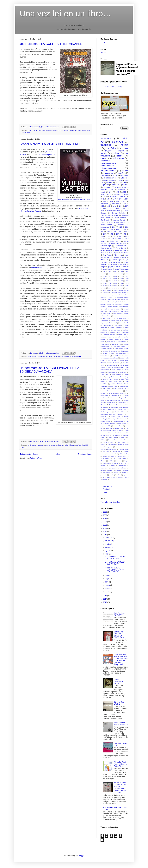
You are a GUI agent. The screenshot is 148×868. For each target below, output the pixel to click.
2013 (124, 201)
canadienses (106, 463)
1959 (104, 283)
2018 (109, 194)
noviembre (109, 541)
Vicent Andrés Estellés (117, 222)
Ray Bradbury (119, 433)
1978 (124, 234)
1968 (29, 445)
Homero (103, 253)
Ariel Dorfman (124, 307)
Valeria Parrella (112, 454)
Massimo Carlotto (119, 220)
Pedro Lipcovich (110, 424)
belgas (126, 461)
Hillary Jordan (124, 351)
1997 (121, 288)
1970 (116, 283)
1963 (108, 232)
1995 (116, 288)
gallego (114, 468)
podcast (126, 267)
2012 (124, 192)
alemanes (41, 445)
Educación (125, 178)
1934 (110, 278)
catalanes (125, 176)
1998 (121, 199)
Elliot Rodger (107, 325)
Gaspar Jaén (111, 342)
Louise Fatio (104, 395)
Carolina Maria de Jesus (118, 243)
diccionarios (122, 466)
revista (119, 475)
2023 (105, 522)
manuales (113, 197)
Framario (126, 332)
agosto (108, 551)
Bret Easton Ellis (108, 318)
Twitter (105, 492)
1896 (116, 274)
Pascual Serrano (118, 421)
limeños (117, 470)
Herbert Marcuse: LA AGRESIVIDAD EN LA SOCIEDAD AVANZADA (49, 370)
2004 (111, 201)
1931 (104, 278)
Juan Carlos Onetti (115, 381)
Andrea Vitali (107, 302)
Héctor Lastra (105, 356)
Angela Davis (117, 302)
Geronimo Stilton (119, 346)
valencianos (118, 158)
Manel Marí (105, 220)
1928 (127, 227)
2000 (127, 199)
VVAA (102, 222)
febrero (108, 588)
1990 (108, 236)
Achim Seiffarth (124, 290)
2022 (115, 290)
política (78, 445)
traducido (27, 133)
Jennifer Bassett (112, 365)
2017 (102, 211)
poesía (104, 153)
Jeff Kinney (125, 253)
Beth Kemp (117, 314)
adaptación (105, 185)
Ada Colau (106, 293)
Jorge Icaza (104, 374)
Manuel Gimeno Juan (114, 400)
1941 (104, 281)
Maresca (103, 405)
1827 (110, 272)
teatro (117, 269)
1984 (116, 286)
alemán (34, 445)
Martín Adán (122, 409)
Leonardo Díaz (105, 391)
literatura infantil (109, 180)
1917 (121, 276)
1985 (121, 286)
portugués (107, 187)
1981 (105, 208)
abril (107, 582)
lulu (104, 43)
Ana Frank (125, 300)
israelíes (110, 470)
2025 (105, 515)
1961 (114, 206)
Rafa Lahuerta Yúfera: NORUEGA (121, 724)
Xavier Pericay (105, 459)
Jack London (112, 360)
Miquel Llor (104, 260)
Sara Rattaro (125, 440)
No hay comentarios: (52, 127)
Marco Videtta (122, 403)
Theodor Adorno (124, 449)
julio (107, 554)
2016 (124, 183)
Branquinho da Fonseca (121, 316)
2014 (102, 194)
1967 (121, 232)
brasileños (122, 190)
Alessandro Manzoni (114, 300)
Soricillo (103, 445)
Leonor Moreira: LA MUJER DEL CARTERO (50, 144)
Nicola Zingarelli (113, 419)
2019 (29, 357)
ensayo (48, 445)
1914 (116, 276)
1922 (127, 276)
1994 (111, 192)
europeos (49, 357)
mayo (107, 579)
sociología (106, 477)
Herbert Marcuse (70, 445)
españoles (42, 357)
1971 (127, 206)
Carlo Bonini (104, 321)
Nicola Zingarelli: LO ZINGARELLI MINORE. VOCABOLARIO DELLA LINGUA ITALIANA (120, 788)
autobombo (104, 204)
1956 (118, 229)
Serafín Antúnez (108, 442)
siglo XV (126, 475)
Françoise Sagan (106, 337)
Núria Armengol (105, 421)
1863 (121, 272)
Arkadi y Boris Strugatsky (112, 309)
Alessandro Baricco (114, 211)
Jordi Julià (123, 372)
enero (108, 592)
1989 (102, 236)
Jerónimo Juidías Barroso (116, 367)
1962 (102, 232)
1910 (110, 276)
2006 (117, 192)
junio (107, 575)
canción (123, 265)
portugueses (105, 227)
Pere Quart (110, 428)
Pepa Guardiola (105, 426)
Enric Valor (117, 325)
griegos (110, 267)
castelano (123, 463)
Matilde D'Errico (120, 412)
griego (103, 267)
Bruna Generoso (121, 318)
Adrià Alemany (105, 295)
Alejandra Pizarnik (106, 297)
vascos (105, 480)
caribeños (115, 463)
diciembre (109, 538)
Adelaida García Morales (119, 293)
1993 (111, 208)
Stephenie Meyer (123, 445)
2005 (115, 176)
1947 (124, 204)
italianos (120, 156)
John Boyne (118, 255)
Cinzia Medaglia (106, 246)
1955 (102, 206)
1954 (108, 199)
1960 (108, 206)
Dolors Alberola (124, 323)
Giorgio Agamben (106, 250)
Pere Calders (118, 426)
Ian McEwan (117, 356)
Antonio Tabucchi (113, 307)
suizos (127, 477)
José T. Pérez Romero (110, 379)
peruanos (123, 197)
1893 (110, 274)
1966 (110, 283)
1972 (105, 234)
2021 (105, 239)
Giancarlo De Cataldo (122, 349)
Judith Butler (113, 386)
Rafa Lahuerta (118, 431)
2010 (124, 187)
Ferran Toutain (116, 332)
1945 (116, 281)
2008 (117, 187)
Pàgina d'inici (108, 486)
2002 (105, 201)
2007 (118, 201)
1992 (114, 236)
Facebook (106, 489)
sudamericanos (107, 166)
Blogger (82, 856)
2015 (110, 290)
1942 (102, 199)
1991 (110, 288)
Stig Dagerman (108, 447)
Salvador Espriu (113, 440)
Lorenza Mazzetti (120, 218)
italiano (116, 153)
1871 (127, 272)
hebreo (103, 470)
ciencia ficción (37, 130)
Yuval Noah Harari (120, 459)
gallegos (123, 468)
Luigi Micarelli (115, 395)
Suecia (118, 447)
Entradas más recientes (29, 454)
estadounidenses (48, 130)
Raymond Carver (107, 190)
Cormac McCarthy (118, 213)
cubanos (112, 466)
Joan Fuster (107, 255)
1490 (104, 272)
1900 (127, 274)
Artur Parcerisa (113, 311)
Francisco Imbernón (109, 335)
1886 (104, 274)
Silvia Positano (121, 442)
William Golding (124, 454)
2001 (104, 290)
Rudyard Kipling (112, 438)
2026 (105, 512)
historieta (121, 225)
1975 (127, 283)
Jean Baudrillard (114, 363)
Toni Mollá (106, 452)
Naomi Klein (115, 416)
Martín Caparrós (106, 412)
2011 (121, 236)
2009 (117, 183)
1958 (127, 281)
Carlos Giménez (116, 321)
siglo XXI (79, 357)
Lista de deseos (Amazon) (112, 87)
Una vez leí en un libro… (65, 13)
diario (105, 197)
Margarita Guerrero (115, 405)
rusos (110, 269)
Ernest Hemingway (116, 328)
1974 (29, 130)
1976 (118, 234)
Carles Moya (115, 241)
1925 (120, 227)
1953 (121, 281)
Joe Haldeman (64, 130)
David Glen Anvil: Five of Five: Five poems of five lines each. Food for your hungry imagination (121, 660)
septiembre (110, 547)
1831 (116, 272)
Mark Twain (114, 407)
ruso (104, 269)
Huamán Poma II (121, 353)
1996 (118, 208)
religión (111, 475)
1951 (105, 229)
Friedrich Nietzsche (115, 339)
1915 (114, 227)
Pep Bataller (122, 424)
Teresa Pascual (112, 449)
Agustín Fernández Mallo (119, 295)
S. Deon (122, 438)
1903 (104, 276)
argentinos (109, 173)
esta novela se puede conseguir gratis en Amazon (75, 199)
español (35, 357)
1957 (124, 229)
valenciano (105, 176)
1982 (110, 286)
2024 (105, 518)
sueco (113, 477)
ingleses (125, 185)
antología (114, 265)
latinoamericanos (108, 168)
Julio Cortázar (124, 386)
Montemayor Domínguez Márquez (112, 414)
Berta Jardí (107, 314)
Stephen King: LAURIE (119, 703)
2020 (127, 236)
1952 (111, 229)
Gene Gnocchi (105, 344)
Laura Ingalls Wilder (120, 388)
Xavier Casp (122, 456)
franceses (115, 185)
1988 (104, 288)
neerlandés (106, 473)
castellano (105, 161)
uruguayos (125, 269)
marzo (108, 585)
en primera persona (47, 154)
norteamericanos (75, 130)
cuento (125, 171)
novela (84, 130)
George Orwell (116, 344)
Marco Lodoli (111, 403)
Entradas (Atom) (36, 458)
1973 (111, 234)
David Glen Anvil (112, 323)
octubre (108, 544)
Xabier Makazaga (109, 456)
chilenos (103, 466)
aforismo (103, 461)
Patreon (103, 53)
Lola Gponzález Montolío (117, 393)
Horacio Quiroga (108, 353)
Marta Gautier (124, 407)
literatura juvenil (110, 178)
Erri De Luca (115, 330)
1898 (121, 274)
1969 (127, 232)
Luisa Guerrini (114, 398)
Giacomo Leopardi (106, 349)
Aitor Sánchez (116, 239)
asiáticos (111, 461)
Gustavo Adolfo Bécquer (110, 351)
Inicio (58, 454)
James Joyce (113, 253)
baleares (119, 461)
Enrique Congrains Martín (110, 215)
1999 (127, 288)
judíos (118, 267)
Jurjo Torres (107, 388)
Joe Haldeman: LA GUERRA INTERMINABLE (51, 44)
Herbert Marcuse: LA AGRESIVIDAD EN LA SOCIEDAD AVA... (114, 569)
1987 (114, 199)
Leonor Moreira (58, 357)
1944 (110, 281)
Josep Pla (110, 377)
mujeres (67, 357)
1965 (114, 232)
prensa (124, 473)
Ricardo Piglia (117, 260)
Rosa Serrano (115, 435)
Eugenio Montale (106, 248)
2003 (124, 208)
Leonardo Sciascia (119, 257)
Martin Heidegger (109, 409)
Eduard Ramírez (120, 246)
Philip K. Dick (119, 428)
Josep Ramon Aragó (122, 377)
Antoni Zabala (117, 304)
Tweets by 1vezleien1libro (110, 502)
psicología (104, 475)
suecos (120, 477)
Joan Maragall (117, 370)
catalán (125, 148)
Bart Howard (125, 311)
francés (103, 192)
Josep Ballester (116, 374)
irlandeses (115, 204)
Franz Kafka (122, 335)
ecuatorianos (104, 468)
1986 (127, 286)
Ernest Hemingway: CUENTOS (119, 681)
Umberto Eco (116, 452)
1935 (116, 278)
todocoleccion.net (38, 268)
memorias (126, 470)
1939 (127, 278)
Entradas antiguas (85, 454)
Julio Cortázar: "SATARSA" (119, 614)
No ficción (123, 419)
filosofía (61, 445)
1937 (121, 278)
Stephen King (112, 445)
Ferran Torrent (121, 248)
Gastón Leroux (122, 342)
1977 (104, 286)
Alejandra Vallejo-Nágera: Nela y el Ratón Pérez (121, 764)
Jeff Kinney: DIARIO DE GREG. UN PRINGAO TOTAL (121, 635)
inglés (56, 130)
